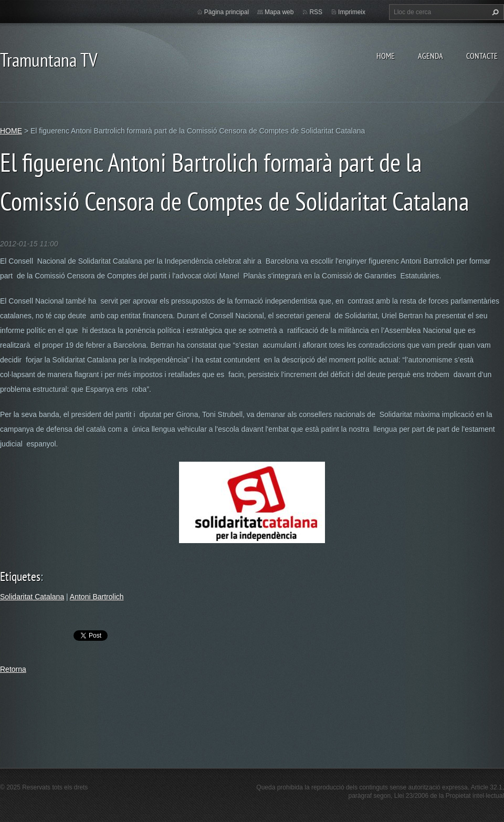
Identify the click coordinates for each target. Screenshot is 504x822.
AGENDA (430, 56)
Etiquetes (20, 576)
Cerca (494, 12)
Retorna (13, 669)
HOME (386, 56)
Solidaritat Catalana (32, 597)
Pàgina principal (227, 12)
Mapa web (279, 12)
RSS (316, 12)
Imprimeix (352, 12)
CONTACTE (482, 56)
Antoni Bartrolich (97, 597)
